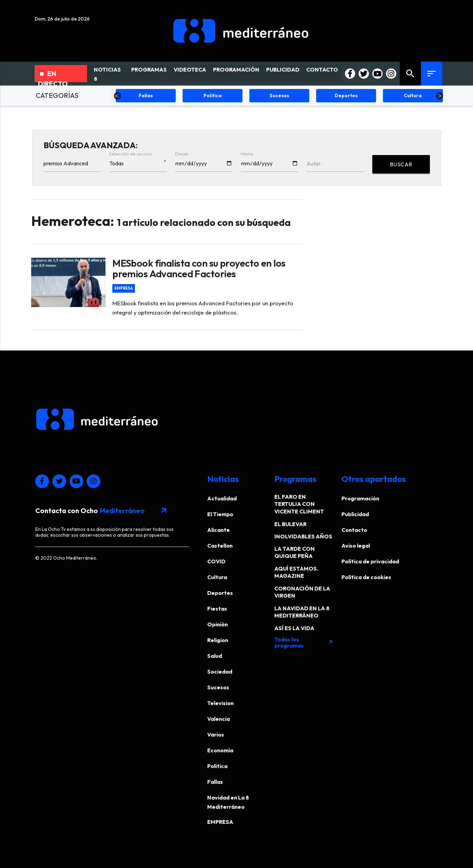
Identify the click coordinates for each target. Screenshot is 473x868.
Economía (220, 750)
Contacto (354, 530)
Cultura (217, 577)
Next (440, 96)
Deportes (220, 593)
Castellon (220, 546)
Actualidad (222, 498)
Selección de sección (131, 154)
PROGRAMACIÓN (236, 69)
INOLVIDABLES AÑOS (303, 536)
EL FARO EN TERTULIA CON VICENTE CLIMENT (299, 504)
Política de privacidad (370, 561)
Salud (215, 656)
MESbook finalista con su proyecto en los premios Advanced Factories (199, 268)
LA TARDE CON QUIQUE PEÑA (295, 552)
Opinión (217, 624)
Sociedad (220, 672)
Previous (117, 96)
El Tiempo (220, 514)
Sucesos (218, 687)
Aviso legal (356, 546)
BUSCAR (401, 164)
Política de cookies (366, 577)
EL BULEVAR (290, 524)
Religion (218, 640)
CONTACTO (322, 69)
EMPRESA (124, 288)
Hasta (247, 154)
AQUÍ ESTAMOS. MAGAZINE (296, 572)
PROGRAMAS (149, 69)
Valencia (219, 719)
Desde (182, 154)
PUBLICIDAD (283, 69)
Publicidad (355, 514)
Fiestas (217, 609)
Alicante (219, 530)
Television (220, 703)
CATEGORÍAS (57, 95)
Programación (360, 498)
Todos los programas (304, 642)
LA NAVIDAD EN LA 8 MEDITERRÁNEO (302, 612)
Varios (216, 735)
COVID (216, 561)
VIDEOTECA (190, 69)
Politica (217, 766)
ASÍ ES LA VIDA (294, 628)
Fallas (215, 782)
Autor (314, 164)
